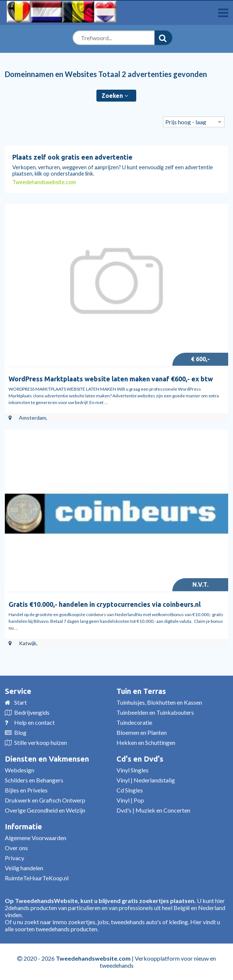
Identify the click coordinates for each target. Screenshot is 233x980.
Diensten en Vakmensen (47, 759)
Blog (20, 732)
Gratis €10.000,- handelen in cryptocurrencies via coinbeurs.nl (105, 604)
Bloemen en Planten (142, 732)
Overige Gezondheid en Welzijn (45, 810)
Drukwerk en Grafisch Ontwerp (45, 800)
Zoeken (115, 96)
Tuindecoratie (134, 722)
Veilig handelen (24, 868)
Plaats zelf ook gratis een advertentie (72, 157)
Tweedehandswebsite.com (44, 182)
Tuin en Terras (141, 691)
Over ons (16, 848)
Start (20, 702)
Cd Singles (130, 790)
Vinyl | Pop (130, 800)
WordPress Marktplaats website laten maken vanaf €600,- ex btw (111, 379)
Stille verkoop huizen (41, 742)
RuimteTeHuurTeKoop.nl (37, 878)
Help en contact (34, 722)
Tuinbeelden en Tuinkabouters (155, 712)
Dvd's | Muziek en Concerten (153, 810)
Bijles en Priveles (26, 790)
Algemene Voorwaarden (36, 838)
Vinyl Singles (133, 770)
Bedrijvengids (32, 712)
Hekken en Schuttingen (146, 742)
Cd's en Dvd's (140, 759)
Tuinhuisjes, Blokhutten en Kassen (159, 702)
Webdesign (20, 770)
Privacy (15, 858)
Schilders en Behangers (34, 780)
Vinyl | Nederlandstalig (146, 780)
